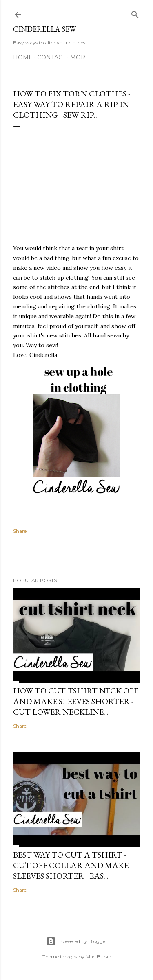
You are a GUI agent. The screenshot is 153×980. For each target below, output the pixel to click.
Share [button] (20, 531)
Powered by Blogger (77, 941)
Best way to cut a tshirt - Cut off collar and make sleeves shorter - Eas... (71, 865)
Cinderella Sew (44, 29)
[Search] (135, 13)
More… (82, 57)
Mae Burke (98, 957)
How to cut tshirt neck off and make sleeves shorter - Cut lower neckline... (76, 701)
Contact (51, 57)
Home (23, 57)
